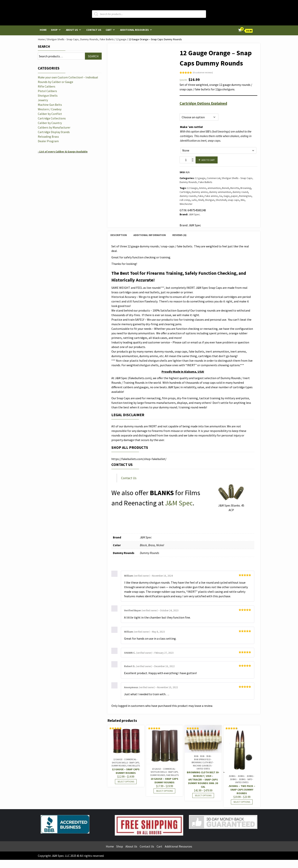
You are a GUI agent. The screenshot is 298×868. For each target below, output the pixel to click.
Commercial (214, 178)
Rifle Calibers (47, 86)
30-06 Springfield (202, 759)
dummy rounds (188, 196)
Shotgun (210, 200)
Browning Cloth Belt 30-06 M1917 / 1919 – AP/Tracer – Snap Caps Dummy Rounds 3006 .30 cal (203, 780)
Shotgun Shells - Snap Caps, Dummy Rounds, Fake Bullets (80, 39)
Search (44, 46)
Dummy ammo (200, 192)
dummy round (240, 192)
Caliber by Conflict (50, 114)
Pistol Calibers (47, 91)
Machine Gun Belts (202, 766)
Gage (227, 196)
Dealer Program (48, 141)
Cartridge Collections (52, 118)
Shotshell (221, 200)
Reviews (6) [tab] (179, 235)
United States (203, 769)
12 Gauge (192, 188)
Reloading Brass (48, 137)
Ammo (203, 188)
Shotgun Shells (48, 95)
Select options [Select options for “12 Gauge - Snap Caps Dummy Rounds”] (126, 782)
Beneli (225, 188)
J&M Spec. (195, 214)
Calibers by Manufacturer (54, 127)
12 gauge (121, 39)
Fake (201, 196)
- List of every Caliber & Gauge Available (63, 152)
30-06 (196, 756)
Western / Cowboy (50, 109)
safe (194, 200)
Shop (54, 30)
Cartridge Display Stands (54, 132)
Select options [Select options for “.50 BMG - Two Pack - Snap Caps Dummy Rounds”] (242, 802)
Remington (245, 196)
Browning (246, 188)
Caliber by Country (50, 123)
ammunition (214, 188)
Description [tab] (119, 235)
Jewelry (43, 100)
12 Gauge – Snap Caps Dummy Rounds (126, 771)
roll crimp (185, 200)
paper (234, 196)
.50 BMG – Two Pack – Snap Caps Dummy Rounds (242, 790)
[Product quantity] (187, 160)
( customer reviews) (203, 72)
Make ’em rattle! (191, 127)
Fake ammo (211, 196)
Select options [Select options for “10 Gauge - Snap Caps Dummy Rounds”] (164, 791)
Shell (201, 200)
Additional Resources (134, 30)
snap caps (233, 200)
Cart (109, 30)
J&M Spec (179, 503)
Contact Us (94, 30)
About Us (72, 30)
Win (243, 200)
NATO (250, 779)
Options (184, 109)
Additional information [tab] (150, 235)
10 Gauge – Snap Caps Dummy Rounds (164, 781)
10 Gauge (157, 769)
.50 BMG (232, 776)
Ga (221, 196)
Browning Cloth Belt (202, 762)
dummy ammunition (220, 192)
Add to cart (208, 160)
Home (43, 30)
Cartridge (185, 192)
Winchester (186, 204)
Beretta (235, 188)
